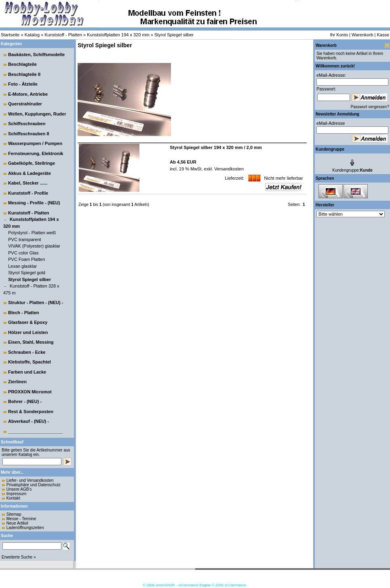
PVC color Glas (23, 253)
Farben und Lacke (27, 372)
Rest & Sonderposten (31, 412)
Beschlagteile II (24, 74)
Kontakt (13, 498)
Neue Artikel (17, 523)
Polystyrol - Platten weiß (32, 233)
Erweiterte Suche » (19, 557)
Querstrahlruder (25, 104)
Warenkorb (362, 35)
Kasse (383, 35)
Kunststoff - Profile (28, 193)
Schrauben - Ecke (27, 352)
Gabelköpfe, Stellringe (32, 163)
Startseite (10, 35)
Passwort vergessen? (370, 107)
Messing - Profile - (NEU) (34, 203)
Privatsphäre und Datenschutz (34, 485)
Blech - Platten (23, 313)
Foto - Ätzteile (23, 84)
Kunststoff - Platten (63, 35)
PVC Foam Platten (26, 259)
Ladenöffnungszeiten (25, 528)
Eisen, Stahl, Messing (31, 342)
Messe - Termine (21, 519)
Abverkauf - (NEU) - (28, 421)
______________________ (35, 431)
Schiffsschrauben (27, 124)
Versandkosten (228, 169)
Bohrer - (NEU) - (25, 401)
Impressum (16, 494)
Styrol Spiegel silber (174, 35)
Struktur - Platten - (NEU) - (36, 302)
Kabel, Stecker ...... (28, 183)
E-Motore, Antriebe (28, 94)
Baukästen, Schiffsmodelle (36, 55)
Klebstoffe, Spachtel (30, 362)
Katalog (32, 35)
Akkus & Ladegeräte (30, 173)
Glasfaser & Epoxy (28, 322)
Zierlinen (17, 382)
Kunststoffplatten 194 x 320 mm (118, 35)
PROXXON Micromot (30, 392)
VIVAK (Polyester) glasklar (34, 246)
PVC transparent (24, 239)
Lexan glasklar (22, 266)
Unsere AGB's (19, 489)
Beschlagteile (22, 64)
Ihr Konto (339, 35)
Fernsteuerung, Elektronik (36, 153)
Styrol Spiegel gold (27, 273)
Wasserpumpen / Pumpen (35, 143)
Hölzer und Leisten (28, 332)
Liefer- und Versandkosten (30, 480)
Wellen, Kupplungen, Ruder (37, 114)
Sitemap (14, 514)
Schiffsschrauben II (28, 134)
